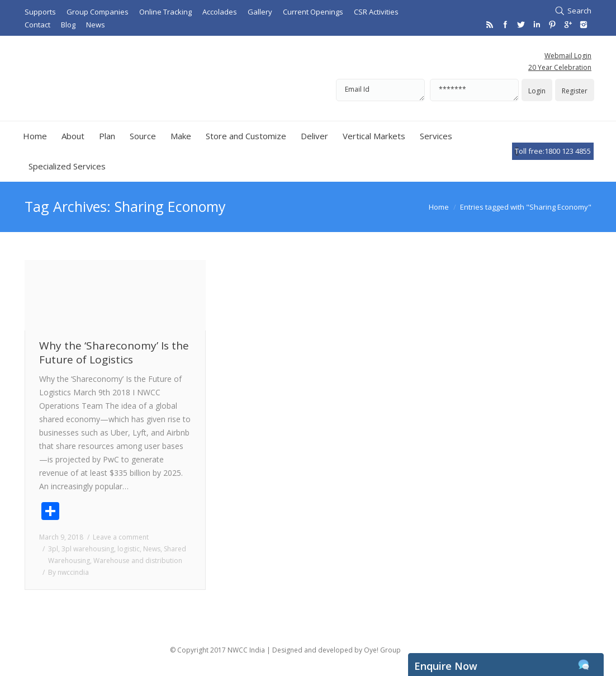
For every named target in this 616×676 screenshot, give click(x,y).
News (152, 549)
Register (575, 91)
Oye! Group (382, 650)
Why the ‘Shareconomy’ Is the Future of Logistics (114, 353)
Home (439, 207)
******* (474, 90)
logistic (129, 549)
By (68, 572)
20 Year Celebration (560, 67)
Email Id (380, 90)
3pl (53, 549)
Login (537, 91)
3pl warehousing (88, 549)
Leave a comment (121, 537)
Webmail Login (568, 56)
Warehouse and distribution (138, 561)
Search (579, 11)
